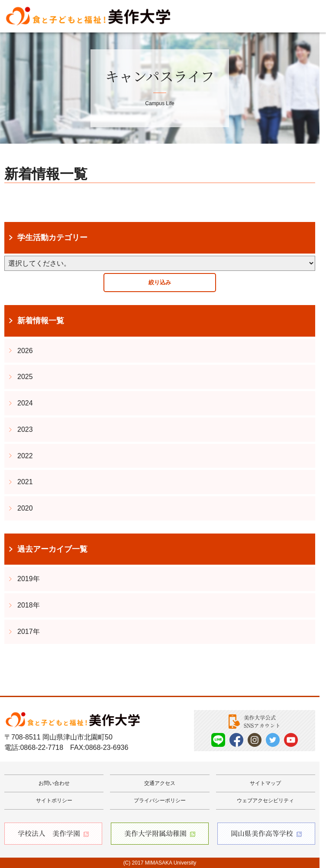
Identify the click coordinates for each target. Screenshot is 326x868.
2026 (25, 351)
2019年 (29, 579)
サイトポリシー (54, 800)
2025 (25, 377)
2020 (25, 508)
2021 (25, 482)
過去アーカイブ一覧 (52, 549)
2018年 (29, 605)
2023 (25, 429)
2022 (25, 456)
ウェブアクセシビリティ (265, 800)
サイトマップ (265, 783)
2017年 (29, 632)
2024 (25, 403)
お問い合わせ (54, 783)
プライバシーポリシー (160, 800)
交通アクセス (160, 783)
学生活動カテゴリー (52, 238)
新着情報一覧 (41, 321)
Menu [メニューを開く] (307, 16)
